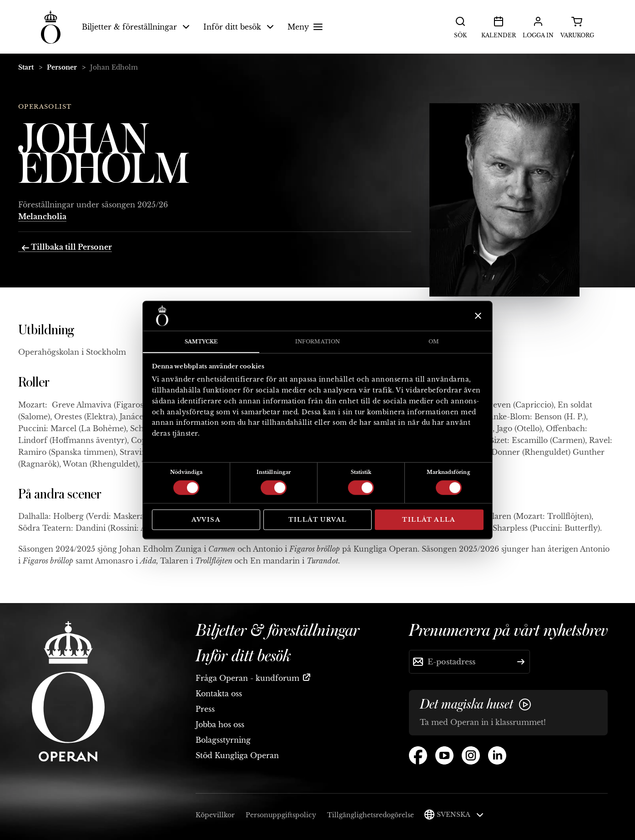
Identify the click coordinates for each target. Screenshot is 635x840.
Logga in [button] (538, 26)
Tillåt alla (429, 520)
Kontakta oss (219, 694)
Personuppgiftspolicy (281, 815)
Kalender (499, 26)
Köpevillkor (215, 815)
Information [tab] (317, 342)
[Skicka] (521, 662)
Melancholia (42, 216)
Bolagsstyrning (223, 740)
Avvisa (206, 520)
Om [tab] (434, 342)
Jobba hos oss (220, 724)
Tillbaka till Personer (67, 247)
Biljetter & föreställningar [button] (136, 27)
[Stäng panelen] (477, 316)
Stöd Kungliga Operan (237, 755)
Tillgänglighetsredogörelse (370, 815)
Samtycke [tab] (201, 342)
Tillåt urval (318, 520)
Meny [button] (306, 27)
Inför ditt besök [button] (239, 27)
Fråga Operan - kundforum (247, 678)
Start (26, 67)
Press (205, 709)
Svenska (460, 815)
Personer (62, 67)
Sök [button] (460, 26)
